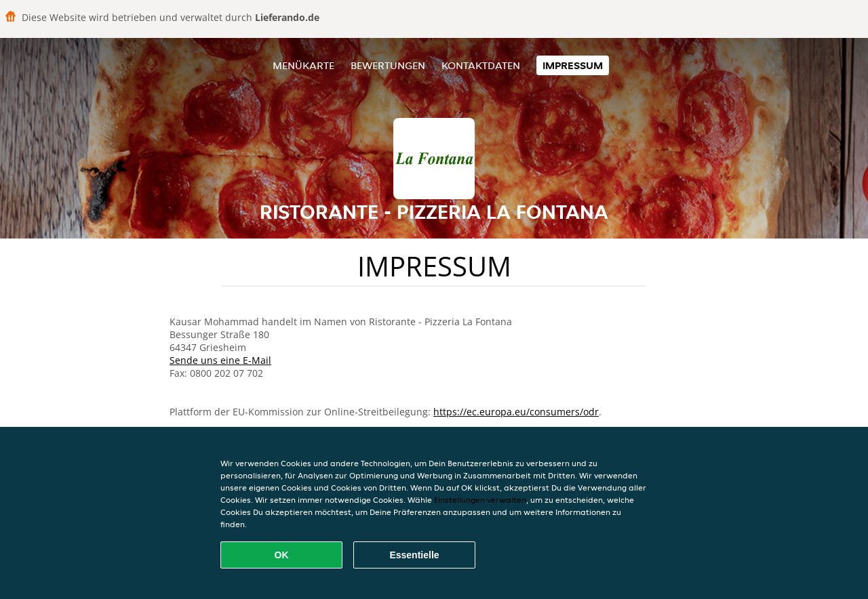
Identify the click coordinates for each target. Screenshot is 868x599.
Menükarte (303, 65)
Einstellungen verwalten (480, 500)
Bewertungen (388, 65)
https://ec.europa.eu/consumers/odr (516, 412)
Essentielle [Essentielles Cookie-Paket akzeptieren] (414, 555)
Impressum (573, 65)
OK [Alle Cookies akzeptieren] (282, 555)
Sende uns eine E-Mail (220, 360)
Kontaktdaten (481, 65)
